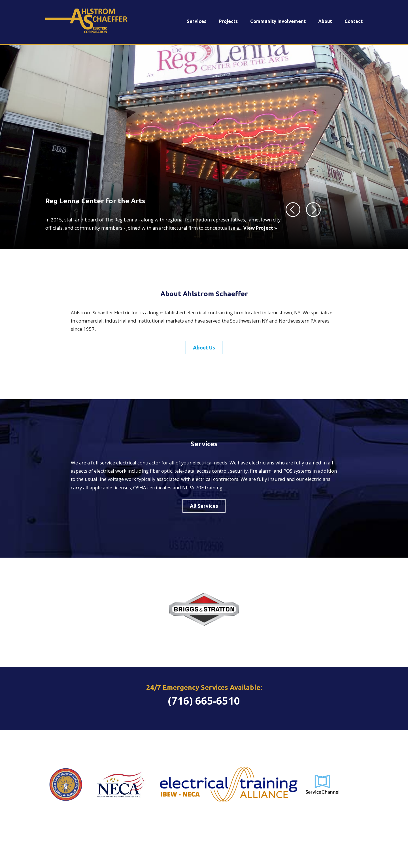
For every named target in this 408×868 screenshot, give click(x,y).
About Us (204, 347)
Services (196, 21)
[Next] (314, 209)
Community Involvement (278, 21)
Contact (354, 21)
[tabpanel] (204, 147)
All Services (204, 506)
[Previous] (293, 209)
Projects (228, 21)
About (325, 21)
